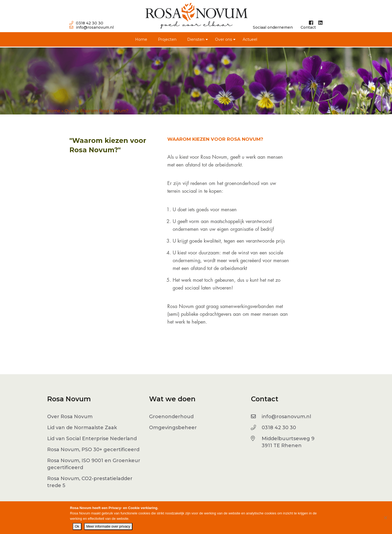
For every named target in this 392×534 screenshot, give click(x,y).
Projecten (167, 39)
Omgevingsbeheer (173, 428)
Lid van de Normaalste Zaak (82, 428)
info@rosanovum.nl (92, 27)
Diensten (196, 39)
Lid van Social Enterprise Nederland (92, 439)
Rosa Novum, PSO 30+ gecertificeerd (93, 450)
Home (141, 39)
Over (70, 111)
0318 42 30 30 (86, 23)
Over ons (223, 39)
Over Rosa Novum (70, 417)
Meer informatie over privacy (108, 526)
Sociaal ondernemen (273, 27)
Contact (308, 27)
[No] (385, 518)
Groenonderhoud (171, 417)
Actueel (250, 39)
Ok (77, 526)
